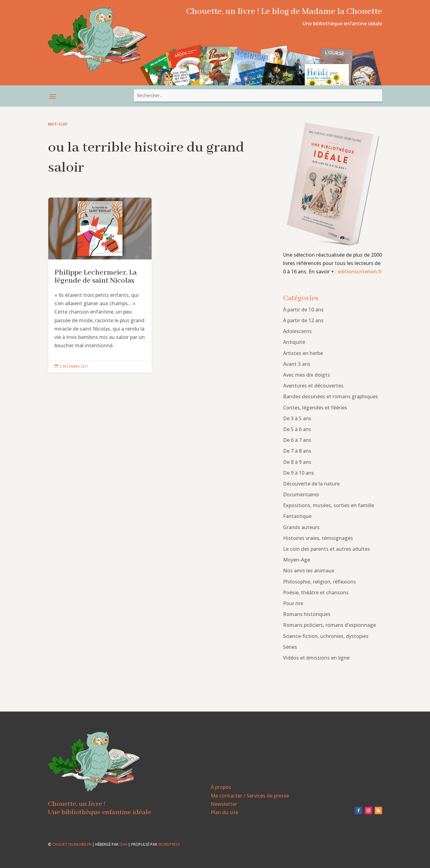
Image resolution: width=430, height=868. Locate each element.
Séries (290, 647)
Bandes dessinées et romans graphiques (331, 396)
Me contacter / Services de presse (250, 796)
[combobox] (258, 95)
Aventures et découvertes (313, 386)
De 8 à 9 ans (297, 462)
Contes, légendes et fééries (315, 408)
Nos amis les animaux (309, 571)
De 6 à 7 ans (297, 440)
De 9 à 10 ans (299, 473)
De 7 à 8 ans (297, 451)
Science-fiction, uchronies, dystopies (326, 636)
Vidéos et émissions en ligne (316, 658)
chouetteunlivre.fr (72, 844)
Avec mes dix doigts (306, 375)
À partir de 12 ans (303, 320)
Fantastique (297, 516)
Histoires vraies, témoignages (318, 538)
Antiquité (294, 342)
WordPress (169, 844)
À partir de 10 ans (303, 310)
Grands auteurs (301, 527)
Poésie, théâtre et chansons (316, 592)
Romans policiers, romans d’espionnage (329, 625)
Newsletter (224, 804)
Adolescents (297, 331)
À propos (221, 787)
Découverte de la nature (311, 484)
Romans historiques (307, 614)
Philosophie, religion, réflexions (320, 582)
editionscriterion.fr (360, 272)
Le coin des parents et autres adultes (327, 549)
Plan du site (224, 812)
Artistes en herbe (303, 353)
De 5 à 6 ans (297, 429)
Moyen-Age (297, 560)
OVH (123, 844)
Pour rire (293, 603)
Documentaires (301, 494)
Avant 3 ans (297, 364)
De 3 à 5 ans (297, 418)
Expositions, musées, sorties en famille (329, 505)
